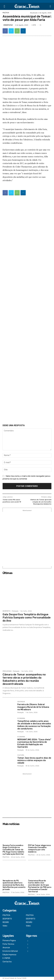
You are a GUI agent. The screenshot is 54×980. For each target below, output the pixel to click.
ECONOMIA (21, 718)
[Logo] (27, 6)
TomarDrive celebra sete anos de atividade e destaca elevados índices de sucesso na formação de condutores (34, 725)
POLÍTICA (6, 13)
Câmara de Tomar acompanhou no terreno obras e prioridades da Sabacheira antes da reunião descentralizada (24, 679)
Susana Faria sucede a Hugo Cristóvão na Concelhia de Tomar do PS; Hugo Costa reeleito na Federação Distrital (13, 850)
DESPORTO (6, 611)
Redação (15, 611)
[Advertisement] (27, 310)
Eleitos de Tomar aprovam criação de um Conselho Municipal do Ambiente (41, 502)
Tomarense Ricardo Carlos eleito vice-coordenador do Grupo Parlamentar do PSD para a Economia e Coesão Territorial (40, 886)
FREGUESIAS (7, 671)
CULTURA (21, 755)
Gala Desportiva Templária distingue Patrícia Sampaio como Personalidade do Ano (27, 618)
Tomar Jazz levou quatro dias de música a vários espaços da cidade (34, 760)
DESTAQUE (21, 702)
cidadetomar (8, 25)
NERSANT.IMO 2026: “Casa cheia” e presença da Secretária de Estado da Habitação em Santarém (34, 743)
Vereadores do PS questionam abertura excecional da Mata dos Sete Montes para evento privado (14, 885)
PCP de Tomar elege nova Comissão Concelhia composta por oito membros (39, 849)
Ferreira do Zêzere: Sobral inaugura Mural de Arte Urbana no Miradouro (33, 707)
